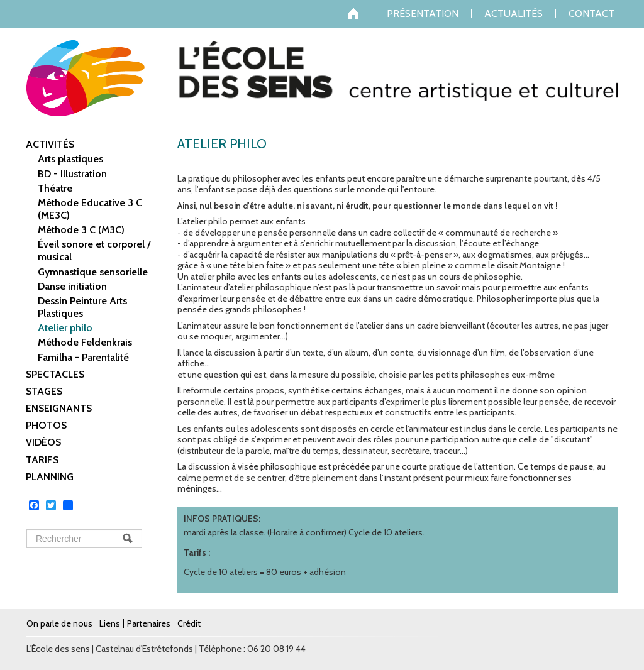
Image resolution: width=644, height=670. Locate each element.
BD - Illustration (72, 174)
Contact (591, 14)
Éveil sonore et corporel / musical (94, 250)
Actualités (514, 14)
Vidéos (43, 442)
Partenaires (149, 623)
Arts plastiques (70, 159)
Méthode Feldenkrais (85, 342)
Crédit (189, 623)
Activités (50, 144)
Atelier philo (65, 328)
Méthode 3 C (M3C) (81, 230)
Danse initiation (72, 286)
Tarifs (42, 460)
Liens (110, 623)
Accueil (361, 14)
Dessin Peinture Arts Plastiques (82, 307)
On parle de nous (59, 623)
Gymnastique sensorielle (93, 272)
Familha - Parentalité (83, 357)
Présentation (423, 14)
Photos (46, 425)
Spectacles (55, 374)
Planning (50, 477)
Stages (44, 391)
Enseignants (59, 408)
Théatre (55, 188)
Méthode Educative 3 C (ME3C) (90, 209)
